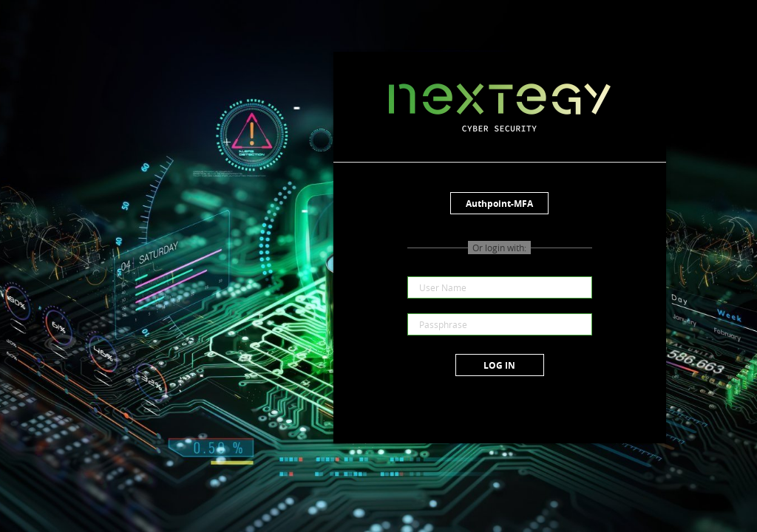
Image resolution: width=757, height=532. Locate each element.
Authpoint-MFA (499, 204)
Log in (499, 365)
